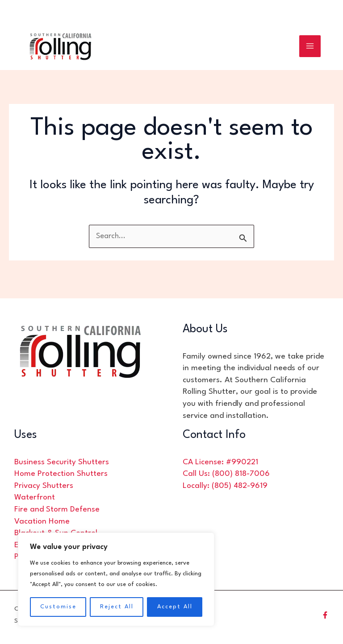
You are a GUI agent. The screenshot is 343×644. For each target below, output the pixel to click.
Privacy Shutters (44, 486)
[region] (116, 579)
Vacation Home (42, 522)
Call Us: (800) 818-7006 (226, 474)
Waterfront (35, 497)
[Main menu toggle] (310, 48)
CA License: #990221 (220, 462)
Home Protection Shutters (61, 474)
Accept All (175, 607)
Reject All (117, 607)
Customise (58, 607)
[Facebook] (325, 615)
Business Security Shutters (62, 462)
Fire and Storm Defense (57, 510)
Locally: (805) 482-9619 (225, 486)
